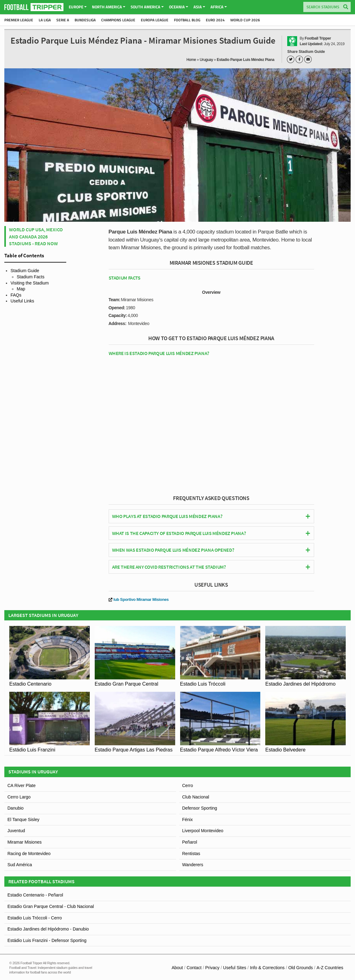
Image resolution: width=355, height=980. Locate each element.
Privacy (212, 968)
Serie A (63, 20)
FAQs (16, 295)
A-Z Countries (330, 968)
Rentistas (191, 854)
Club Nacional (196, 797)
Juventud (16, 831)
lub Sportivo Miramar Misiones (139, 599)
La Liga (45, 20)
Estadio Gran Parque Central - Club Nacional (51, 906)
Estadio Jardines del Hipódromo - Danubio (48, 929)
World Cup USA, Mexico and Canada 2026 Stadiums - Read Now (36, 236)
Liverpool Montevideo (203, 831)
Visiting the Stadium (30, 283)
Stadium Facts (30, 277)
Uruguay (206, 60)
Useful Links (22, 301)
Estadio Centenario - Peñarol (35, 895)
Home (191, 60)
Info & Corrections (267, 968)
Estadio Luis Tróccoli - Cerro (35, 918)
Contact (194, 968)
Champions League (118, 20)
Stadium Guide (25, 271)
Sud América (20, 865)
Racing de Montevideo (29, 854)
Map (21, 289)
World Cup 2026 (245, 20)
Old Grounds (300, 968)
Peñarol (190, 842)
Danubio (15, 808)
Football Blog (187, 20)
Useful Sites (235, 968)
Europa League (155, 20)
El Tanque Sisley (23, 820)
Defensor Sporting (200, 808)
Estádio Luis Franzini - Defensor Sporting (47, 940)
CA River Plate (22, 785)
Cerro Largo (19, 797)
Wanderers (193, 865)
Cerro (188, 785)
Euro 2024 (215, 20)
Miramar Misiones (24, 842)
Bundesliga (85, 20)
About (177, 968)
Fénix (188, 820)
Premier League (19, 20)
